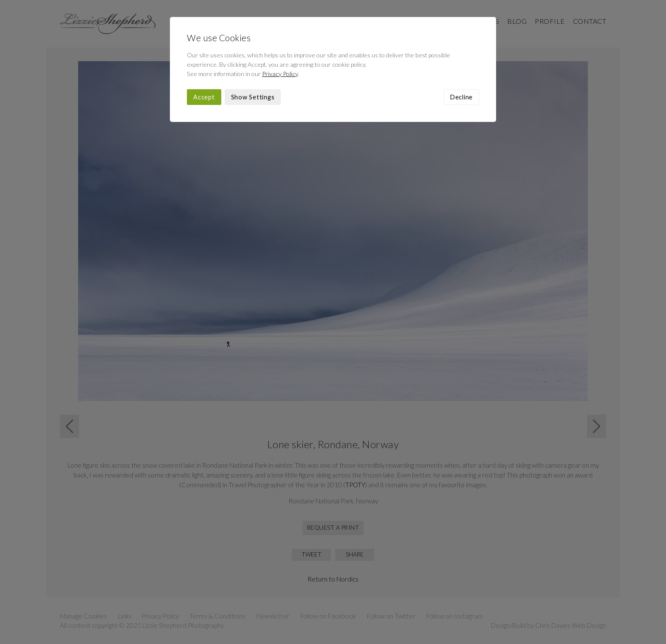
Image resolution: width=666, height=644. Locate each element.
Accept (204, 97)
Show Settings (253, 97)
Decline (461, 97)
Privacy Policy (280, 74)
